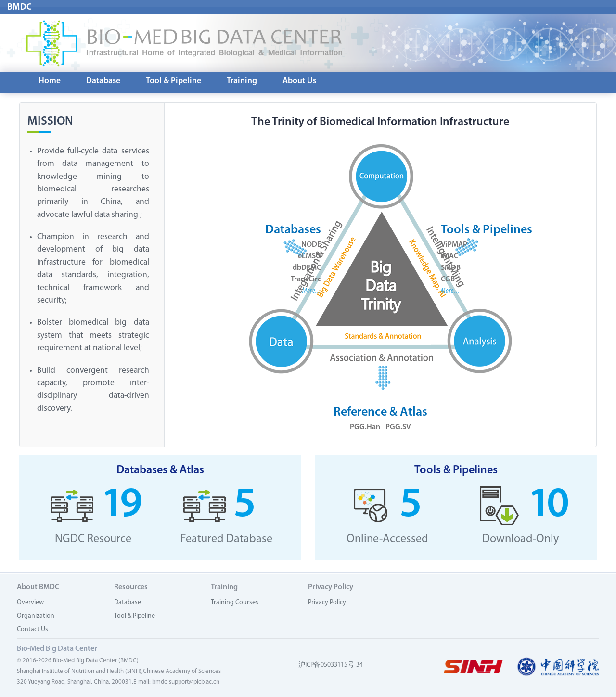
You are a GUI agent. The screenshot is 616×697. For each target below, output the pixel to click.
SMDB (451, 268)
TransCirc (306, 280)
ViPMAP (454, 245)
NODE (311, 245)
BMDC (20, 7)
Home (50, 81)
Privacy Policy (327, 602)
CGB (448, 280)
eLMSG (309, 257)
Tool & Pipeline (173, 81)
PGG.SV (398, 428)
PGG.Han (365, 428)
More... (312, 291)
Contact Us (32, 629)
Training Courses (235, 602)
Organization (36, 616)
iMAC (449, 257)
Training (242, 81)
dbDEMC (307, 268)
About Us (299, 81)
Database (103, 81)
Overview (30, 602)
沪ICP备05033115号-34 (331, 665)
